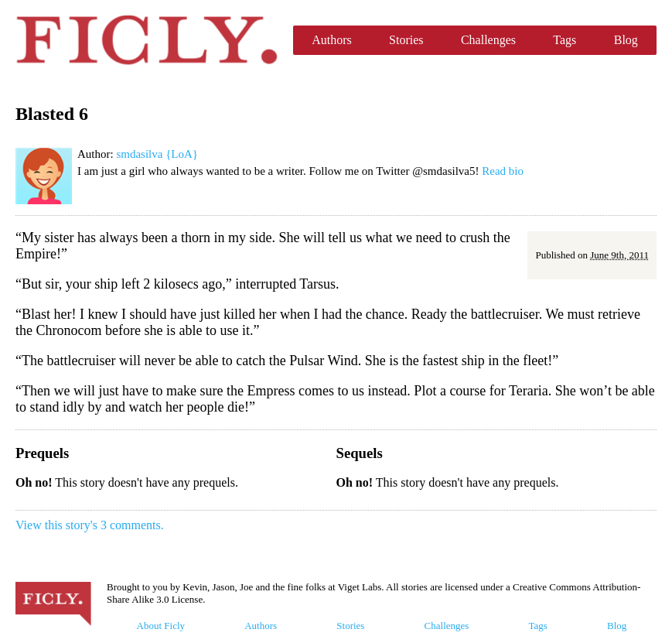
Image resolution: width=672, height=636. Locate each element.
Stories (406, 40)
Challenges (488, 40)
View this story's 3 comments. (90, 525)
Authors (332, 40)
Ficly (147, 40)
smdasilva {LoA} (157, 154)
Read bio (503, 171)
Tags (565, 40)
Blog (626, 40)
